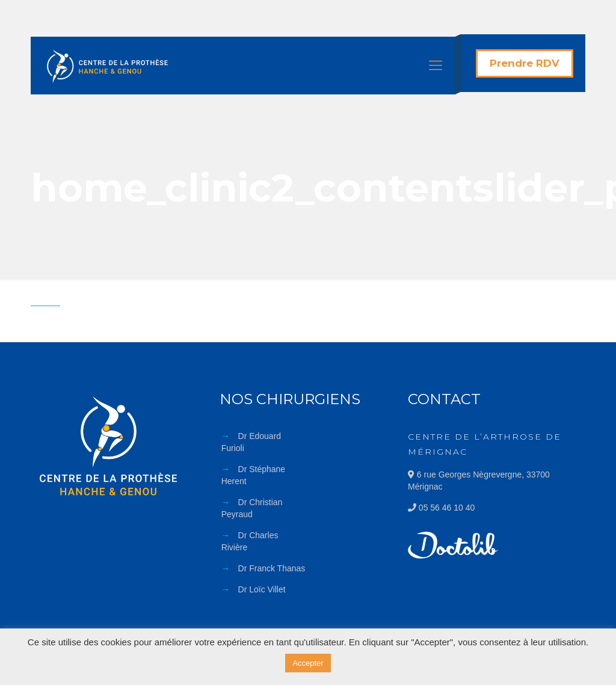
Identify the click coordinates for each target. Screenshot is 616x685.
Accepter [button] (308, 663)
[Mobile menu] (436, 66)
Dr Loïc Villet (262, 589)
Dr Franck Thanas (272, 568)
